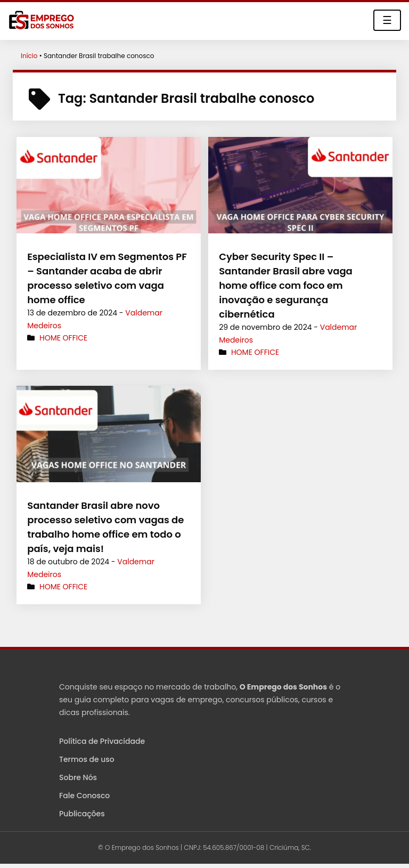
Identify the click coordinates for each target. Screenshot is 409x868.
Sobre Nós (78, 777)
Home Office (63, 338)
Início (29, 56)
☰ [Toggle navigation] (387, 20)
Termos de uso (87, 759)
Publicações (82, 814)
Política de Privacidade (102, 741)
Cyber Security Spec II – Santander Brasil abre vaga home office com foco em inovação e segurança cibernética (286, 285)
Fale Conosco (84, 796)
